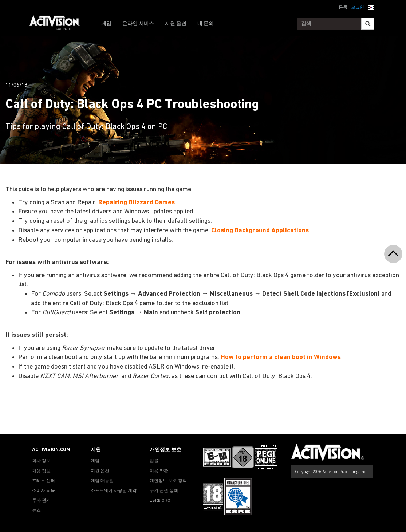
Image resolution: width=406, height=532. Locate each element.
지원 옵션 (176, 24)
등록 (343, 8)
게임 (106, 24)
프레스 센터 (44, 481)
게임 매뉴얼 (102, 481)
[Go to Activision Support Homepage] (58, 24)
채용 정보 (41, 471)
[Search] (368, 24)
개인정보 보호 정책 (168, 481)
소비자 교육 (44, 491)
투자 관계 (41, 501)
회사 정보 (41, 461)
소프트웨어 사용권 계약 (114, 491)
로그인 (358, 8)
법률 (154, 461)
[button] (371, 7)
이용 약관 (159, 471)
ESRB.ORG (160, 501)
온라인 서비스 (138, 24)
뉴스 (36, 511)
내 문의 (206, 24)
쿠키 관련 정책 (164, 491)
